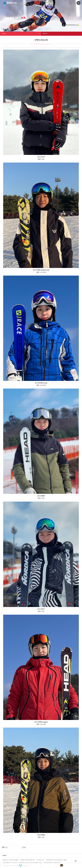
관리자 (5, 856)
